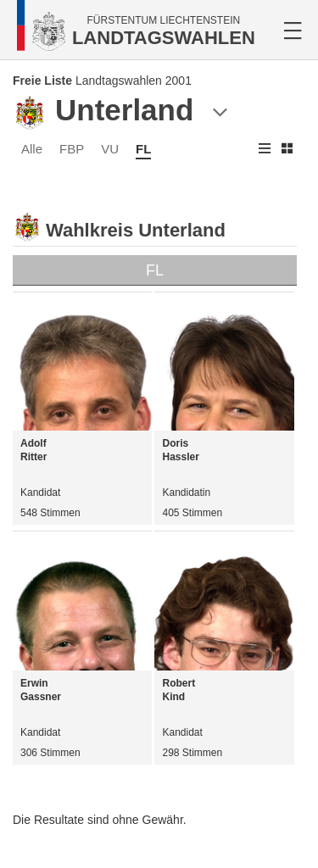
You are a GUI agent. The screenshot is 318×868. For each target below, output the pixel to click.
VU (110, 149)
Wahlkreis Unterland (136, 230)
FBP (72, 149)
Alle (32, 149)
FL (143, 149)
